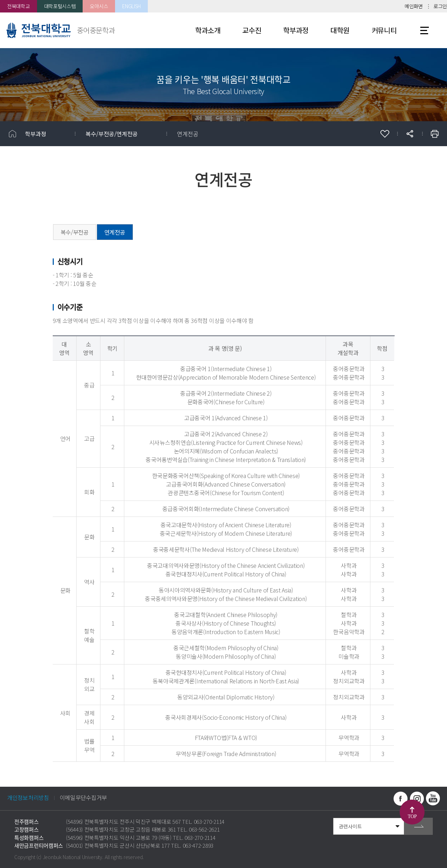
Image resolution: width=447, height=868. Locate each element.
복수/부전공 (75, 232)
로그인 (440, 6)
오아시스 (99, 6)
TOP (412, 816)
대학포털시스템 (60, 6)
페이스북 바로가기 (401, 798)
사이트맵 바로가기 (425, 30)
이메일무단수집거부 (83, 797)
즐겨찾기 (385, 134)
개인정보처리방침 (28, 797)
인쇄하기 (435, 134)
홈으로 (12, 134)
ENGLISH (131, 6)
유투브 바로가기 (433, 798)
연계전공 (188, 134)
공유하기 (410, 134)
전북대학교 (19, 6)
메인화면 (414, 6)
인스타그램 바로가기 (417, 798)
